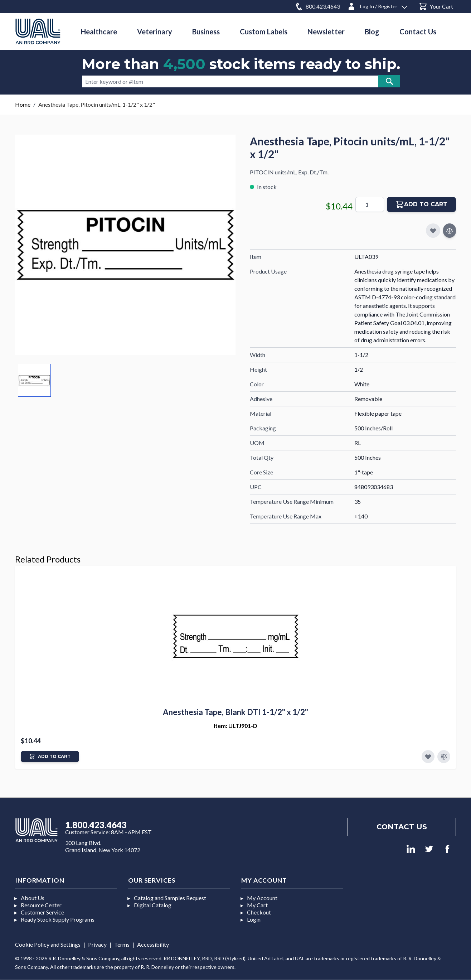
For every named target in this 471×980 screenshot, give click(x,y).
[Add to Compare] (450, 231)
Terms (122, 944)
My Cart (257, 905)
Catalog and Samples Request (170, 898)
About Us (33, 898)
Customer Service (42, 912)
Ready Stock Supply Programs (58, 919)
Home (23, 104)
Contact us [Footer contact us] (402, 827)
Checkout (259, 912)
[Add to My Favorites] (433, 231)
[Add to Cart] (50, 757)
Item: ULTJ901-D (235, 726)
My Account (262, 898)
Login (254, 919)
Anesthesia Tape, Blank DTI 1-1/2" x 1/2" (235, 712)
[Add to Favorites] (428, 757)
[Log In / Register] (377, 5)
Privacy (97, 944)
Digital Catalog (153, 905)
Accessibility (153, 944)
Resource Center (41, 905)
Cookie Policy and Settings (48, 944)
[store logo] (38, 31)
